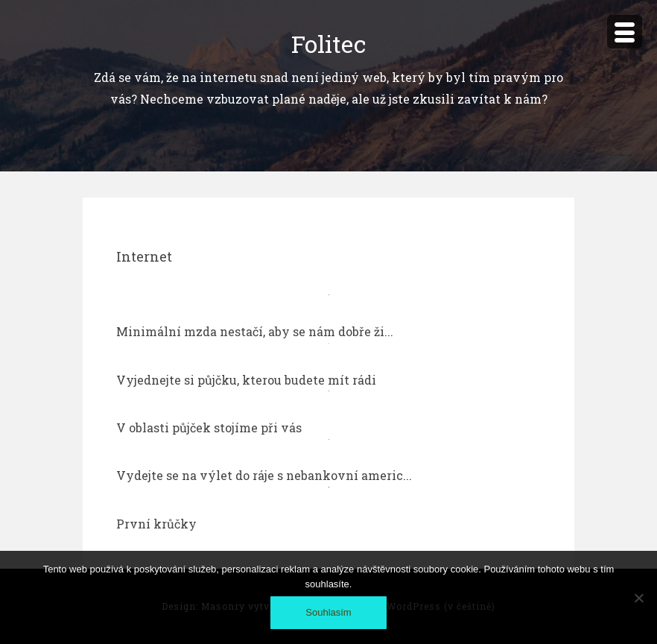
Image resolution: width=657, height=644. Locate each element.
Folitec (328, 44)
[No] (638, 598)
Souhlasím (328, 612)
